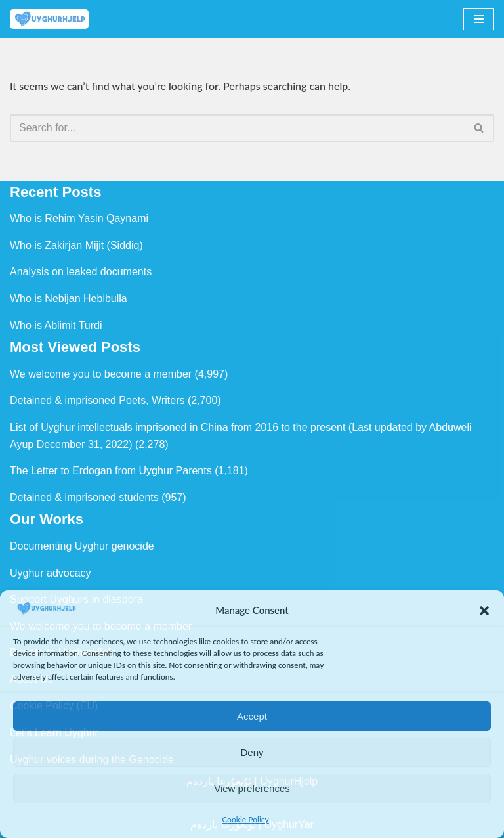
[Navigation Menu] (479, 19)
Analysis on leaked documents (81, 272)
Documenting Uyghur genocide (82, 546)
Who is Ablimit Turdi (56, 325)
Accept (252, 716)
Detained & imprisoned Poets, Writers (97, 400)
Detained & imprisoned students (84, 497)
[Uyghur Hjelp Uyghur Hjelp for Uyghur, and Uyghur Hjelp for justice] (49, 19)
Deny (252, 752)
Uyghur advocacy (51, 573)
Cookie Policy (245, 819)
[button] (484, 611)
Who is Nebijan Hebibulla (69, 298)
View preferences (252, 788)
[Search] (237, 128)
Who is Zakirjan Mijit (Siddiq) (76, 245)
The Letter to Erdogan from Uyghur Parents (111, 471)
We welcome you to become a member (101, 374)
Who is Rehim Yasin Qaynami (79, 218)
